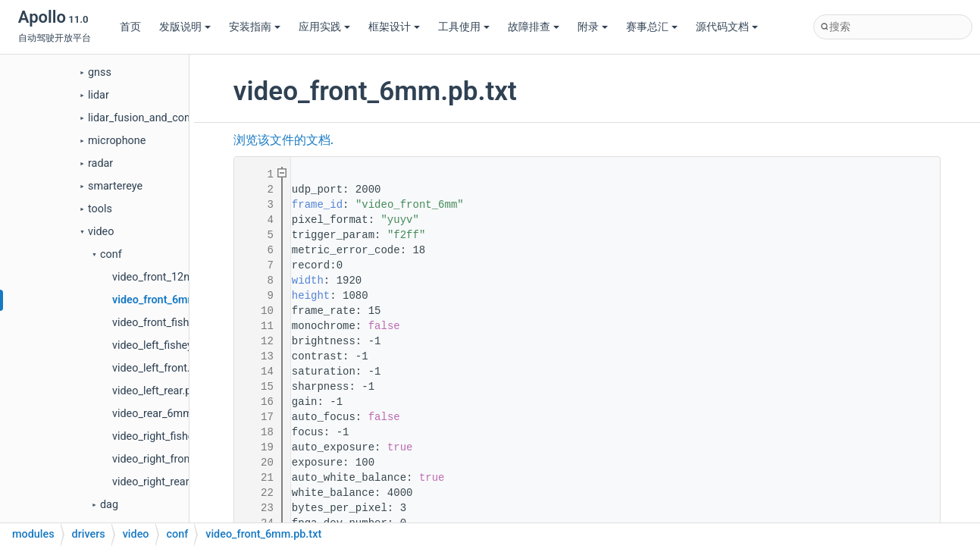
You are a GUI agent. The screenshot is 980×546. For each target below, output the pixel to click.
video (101, 232)
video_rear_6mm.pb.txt (168, 414)
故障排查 (534, 27)
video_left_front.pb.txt (165, 368)
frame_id (317, 205)
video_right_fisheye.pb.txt (174, 436)
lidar (99, 95)
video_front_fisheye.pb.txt (174, 323)
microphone (117, 141)
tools (100, 209)
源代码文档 (727, 27)
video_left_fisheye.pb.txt (171, 345)
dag (109, 505)
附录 (593, 27)
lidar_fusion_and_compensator (162, 118)
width (308, 281)
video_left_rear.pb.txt (163, 391)
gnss (100, 72)
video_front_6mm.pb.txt (170, 300)
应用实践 (324, 27)
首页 (130, 27)
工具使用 (464, 27)
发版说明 (185, 27)
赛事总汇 (652, 27)
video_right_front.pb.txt (168, 459)
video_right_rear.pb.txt (166, 482)
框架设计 (394, 27)
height (311, 296)
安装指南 (255, 27)
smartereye (115, 186)
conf (111, 254)
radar (100, 163)
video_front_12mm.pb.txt (173, 277)
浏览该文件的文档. (283, 140)
